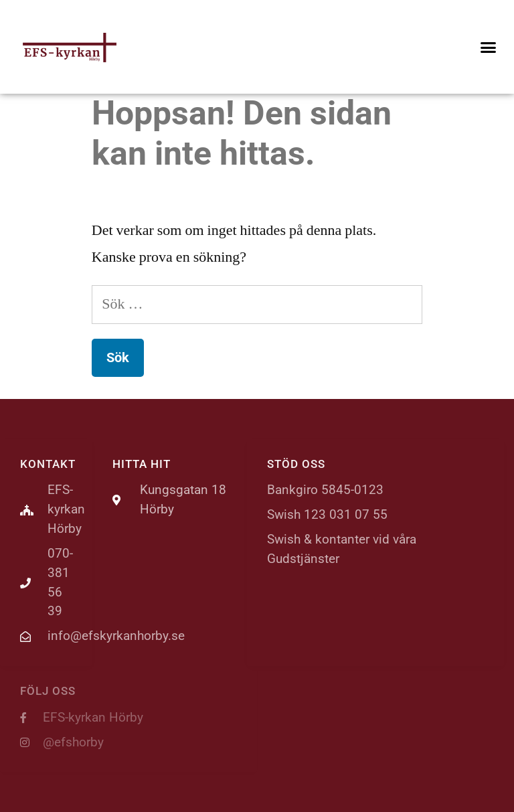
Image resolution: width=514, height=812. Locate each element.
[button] (488, 47)
